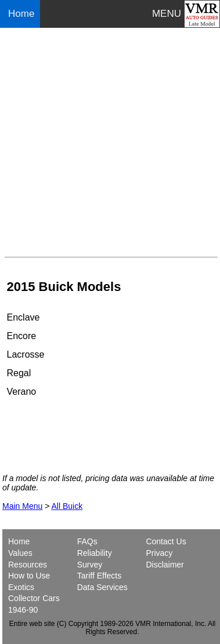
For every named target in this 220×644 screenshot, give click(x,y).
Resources (28, 565)
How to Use (29, 576)
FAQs (87, 541)
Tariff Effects (100, 576)
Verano (22, 392)
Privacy (159, 553)
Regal (19, 373)
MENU (167, 14)
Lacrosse (26, 354)
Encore (22, 336)
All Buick (67, 506)
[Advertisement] (110, 142)
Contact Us (166, 541)
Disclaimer (165, 565)
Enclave (24, 317)
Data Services (102, 587)
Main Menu (22, 506)
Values (20, 553)
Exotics (21, 587)
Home (23, 14)
